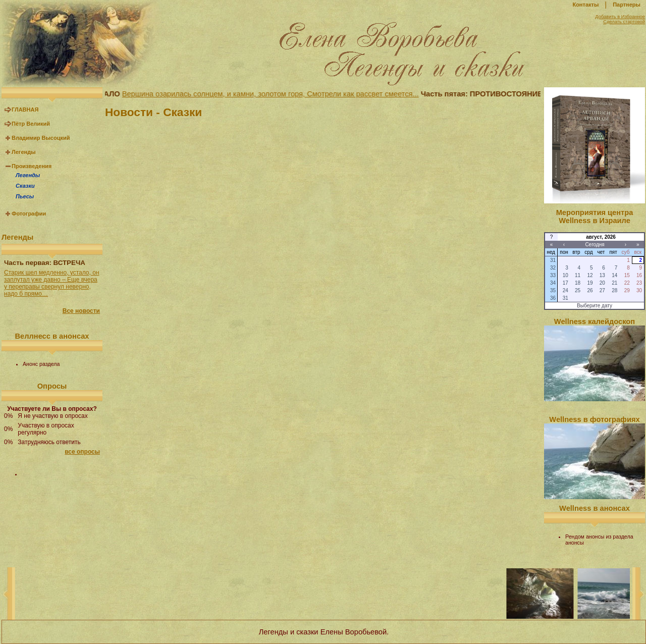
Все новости (81, 311)
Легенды (24, 152)
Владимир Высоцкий (41, 138)
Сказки (25, 186)
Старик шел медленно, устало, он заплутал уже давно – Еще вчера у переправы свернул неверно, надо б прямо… (52, 283)
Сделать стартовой (624, 22)
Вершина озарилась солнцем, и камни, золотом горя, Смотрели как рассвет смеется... (273, 94)
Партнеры (627, 5)
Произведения (32, 166)
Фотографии (29, 213)
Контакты (585, 5)
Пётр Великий (31, 124)
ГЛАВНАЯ (25, 110)
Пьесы (25, 196)
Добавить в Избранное (620, 17)
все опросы (82, 452)
